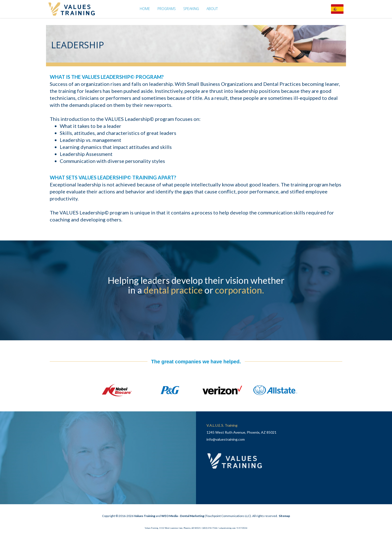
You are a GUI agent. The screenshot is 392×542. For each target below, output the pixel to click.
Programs (167, 9)
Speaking (191, 9)
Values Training (145, 516)
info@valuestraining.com (226, 439)
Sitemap (284, 516)
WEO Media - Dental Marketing (183, 516)
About (212, 9)
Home (145, 9)
